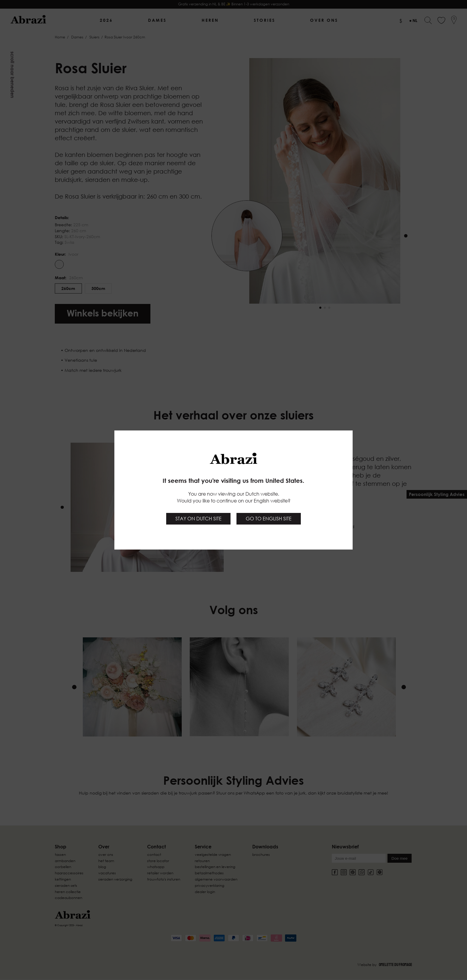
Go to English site (269, 519)
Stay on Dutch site (199, 519)
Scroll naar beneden (13, 75)
